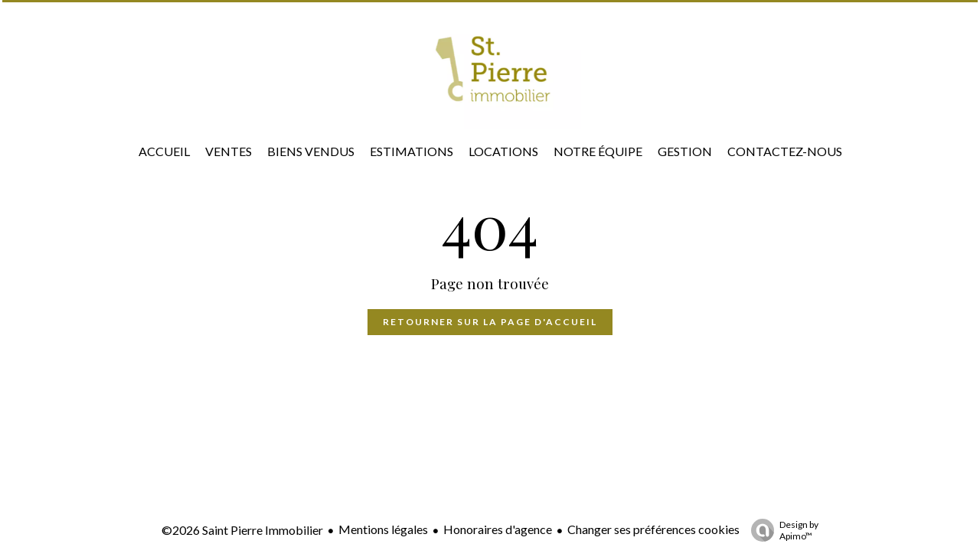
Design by (781, 530)
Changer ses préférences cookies (653, 529)
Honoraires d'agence (498, 529)
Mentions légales (383, 529)
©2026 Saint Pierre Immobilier (242, 530)
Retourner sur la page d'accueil (490, 322)
